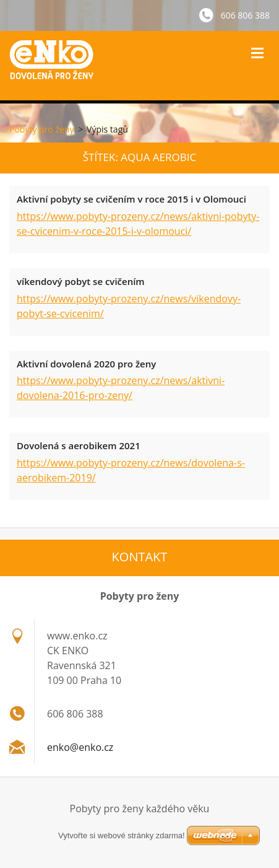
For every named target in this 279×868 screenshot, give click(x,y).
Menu (257, 53)
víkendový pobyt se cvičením (81, 281)
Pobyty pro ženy (41, 129)
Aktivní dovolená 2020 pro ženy (86, 364)
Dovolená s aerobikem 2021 (79, 445)
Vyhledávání (225, 53)
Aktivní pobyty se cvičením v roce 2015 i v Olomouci (131, 199)
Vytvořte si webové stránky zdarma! (122, 835)
